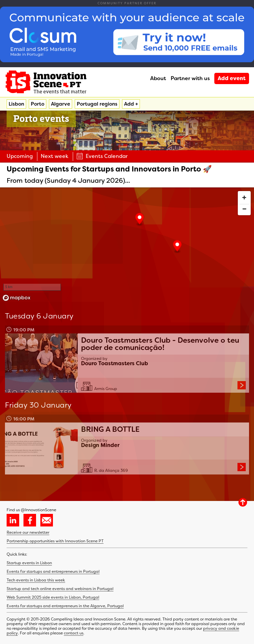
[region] (127, 246)
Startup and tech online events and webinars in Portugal (60, 589)
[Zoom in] (244, 198)
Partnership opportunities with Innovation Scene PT (55, 541)
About (158, 78)
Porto (38, 104)
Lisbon (16, 104)
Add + (131, 104)
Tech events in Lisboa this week (36, 580)
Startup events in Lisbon (29, 563)
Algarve (61, 104)
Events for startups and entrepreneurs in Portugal (53, 571)
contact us (74, 633)
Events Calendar (102, 156)
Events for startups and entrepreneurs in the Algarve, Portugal (65, 606)
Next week (55, 156)
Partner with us (190, 78)
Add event (232, 78)
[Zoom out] (244, 209)
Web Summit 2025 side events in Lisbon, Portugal (53, 597)
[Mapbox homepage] (17, 298)
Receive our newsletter (28, 532)
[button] (177, 247)
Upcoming (20, 156)
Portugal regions (97, 104)
